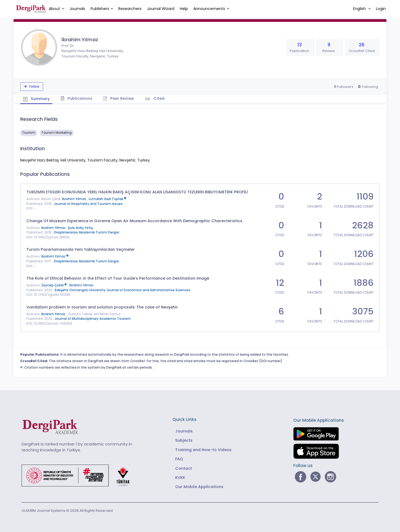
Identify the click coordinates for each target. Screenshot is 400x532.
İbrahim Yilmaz (54, 228)
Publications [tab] (76, 98)
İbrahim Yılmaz (75, 199)
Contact (184, 468)
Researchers (130, 9)
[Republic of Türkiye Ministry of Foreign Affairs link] (79, 475)
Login (381, 9)
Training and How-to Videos (203, 450)
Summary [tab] (36, 99)
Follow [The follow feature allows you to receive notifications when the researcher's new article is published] (34, 87)
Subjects (184, 440)
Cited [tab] (158, 98)
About (54, 9)
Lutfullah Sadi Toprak (108, 199)
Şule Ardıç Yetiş (80, 228)
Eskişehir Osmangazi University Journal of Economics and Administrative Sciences (123, 290)
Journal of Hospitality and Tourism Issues (88, 204)
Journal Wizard (161, 9)
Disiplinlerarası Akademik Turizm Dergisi (87, 232)
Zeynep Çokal (54, 285)
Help (184, 9)
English (360, 9)
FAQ (179, 459)
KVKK (180, 478)
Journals (77, 9)
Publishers (100, 9)
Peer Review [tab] (118, 98)
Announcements (209, 9)
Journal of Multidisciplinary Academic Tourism (93, 319)
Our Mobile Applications (199, 487)
